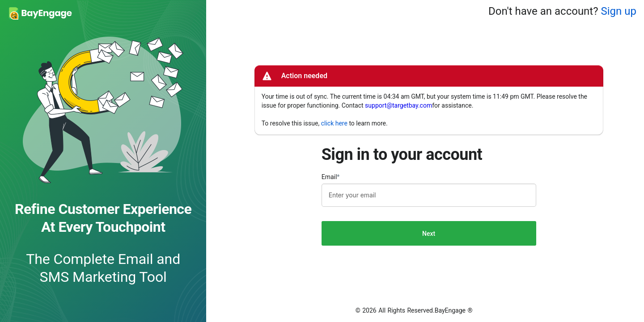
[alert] (429, 100)
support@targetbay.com (398, 105)
